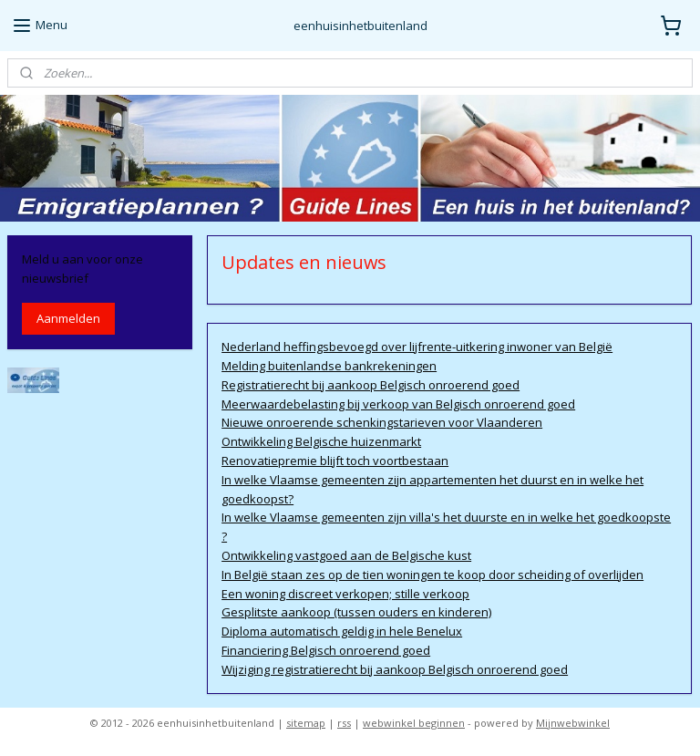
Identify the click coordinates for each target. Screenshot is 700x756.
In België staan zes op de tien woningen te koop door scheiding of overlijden (433, 575)
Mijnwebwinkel (573, 723)
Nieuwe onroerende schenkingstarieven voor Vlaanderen (383, 422)
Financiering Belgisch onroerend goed (327, 650)
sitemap (306, 723)
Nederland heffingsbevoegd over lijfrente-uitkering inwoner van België (418, 347)
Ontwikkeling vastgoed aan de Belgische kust (347, 555)
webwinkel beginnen (414, 723)
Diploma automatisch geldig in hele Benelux (343, 631)
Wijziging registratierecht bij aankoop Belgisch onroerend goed (396, 669)
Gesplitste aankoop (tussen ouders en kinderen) (357, 612)
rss (344, 723)
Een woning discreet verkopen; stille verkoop (346, 594)
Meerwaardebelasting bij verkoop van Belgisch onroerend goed (399, 404)
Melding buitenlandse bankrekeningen (330, 366)
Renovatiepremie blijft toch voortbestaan (336, 461)
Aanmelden (68, 318)
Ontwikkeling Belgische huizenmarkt (322, 441)
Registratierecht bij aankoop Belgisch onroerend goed (371, 385)
